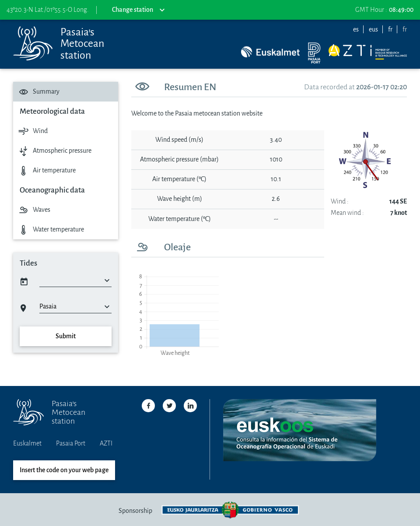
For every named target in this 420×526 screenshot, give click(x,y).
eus (373, 30)
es (356, 30)
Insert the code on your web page (64, 470)
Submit (66, 336)
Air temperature (46, 170)
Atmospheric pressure (54, 151)
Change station (138, 10)
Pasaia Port (71, 444)
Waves (33, 210)
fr (390, 30)
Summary (38, 92)
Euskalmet (27, 444)
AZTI (106, 444)
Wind (32, 131)
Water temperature (50, 230)
